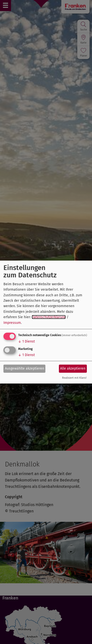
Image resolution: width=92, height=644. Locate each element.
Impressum (12, 322)
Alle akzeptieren (73, 368)
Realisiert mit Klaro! (74, 378)
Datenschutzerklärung (49, 317)
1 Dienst (26, 341)
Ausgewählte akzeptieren (25, 368)
